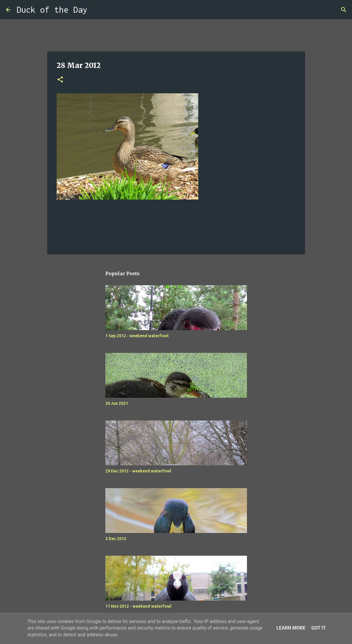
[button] (60, 80)
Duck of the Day (52, 10)
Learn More (291, 628)
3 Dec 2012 (116, 539)
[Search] (96, 10)
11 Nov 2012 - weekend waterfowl (138, 606)
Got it (319, 628)
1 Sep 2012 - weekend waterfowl (137, 336)
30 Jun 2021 (117, 403)
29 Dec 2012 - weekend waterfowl (138, 471)
